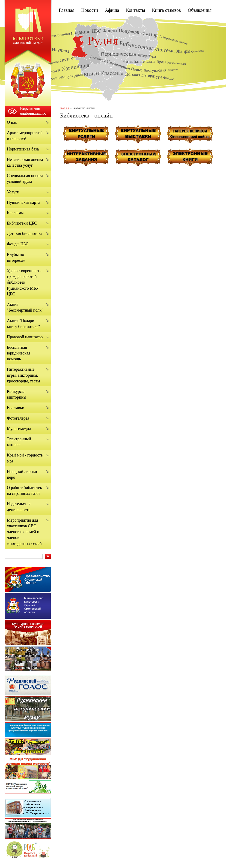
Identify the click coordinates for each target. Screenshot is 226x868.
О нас (12, 122)
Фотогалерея (18, 418)
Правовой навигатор (25, 337)
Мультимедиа (19, 429)
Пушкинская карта (23, 202)
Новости (90, 10)
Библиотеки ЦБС (22, 223)
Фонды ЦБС (18, 244)
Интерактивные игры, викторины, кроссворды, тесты (24, 375)
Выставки (16, 408)
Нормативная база (23, 149)
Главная (67, 10)
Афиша (112, 10)
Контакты (135, 10)
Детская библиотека (25, 234)
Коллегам (15, 213)
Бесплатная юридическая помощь (19, 353)
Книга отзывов (167, 10)
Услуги (13, 192)
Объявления (200, 10)
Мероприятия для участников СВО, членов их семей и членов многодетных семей (24, 532)
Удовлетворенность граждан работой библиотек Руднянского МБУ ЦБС (24, 282)
